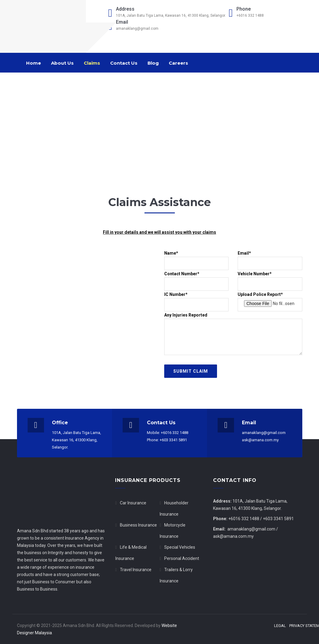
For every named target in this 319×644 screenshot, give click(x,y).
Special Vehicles (180, 547)
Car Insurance (133, 503)
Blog (153, 63)
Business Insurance (138, 525)
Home (34, 63)
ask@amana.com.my (233, 536)
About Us (62, 63)
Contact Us (124, 63)
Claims (92, 63)
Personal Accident (182, 558)
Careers (178, 63)
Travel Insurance (136, 570)
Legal (280, 626)
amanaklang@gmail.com (251, 529)
